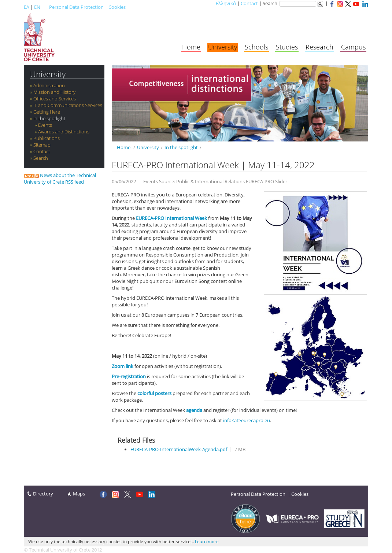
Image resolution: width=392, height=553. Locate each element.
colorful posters (154, 393)
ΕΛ (27, 7)
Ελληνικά (226, 3)
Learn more (207, 541)
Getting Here (47, 112)
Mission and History (54, 92)
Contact (249, 3)
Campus (353, 47)
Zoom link (123, 366)
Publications (47, 138)
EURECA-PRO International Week (171, 218)
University (223, 47)
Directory (43, 494)
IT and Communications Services (68, 105)
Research (319, 47)
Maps (79, 494)
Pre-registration (129, 376)
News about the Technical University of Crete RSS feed (60, 178)
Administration (49, 85)
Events (45, 125)
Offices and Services (55, 99)
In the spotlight (49, 118)
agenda (194, 410)
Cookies (117, 7)
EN (37, 7)
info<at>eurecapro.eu (247, 420)
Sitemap (42, 145)
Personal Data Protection (76, 7)
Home (191, 47)
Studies (287, 47)
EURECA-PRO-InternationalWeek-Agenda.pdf (179, 449)
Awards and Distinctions (64, 132)
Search (41, 158)
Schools (256, 47)
